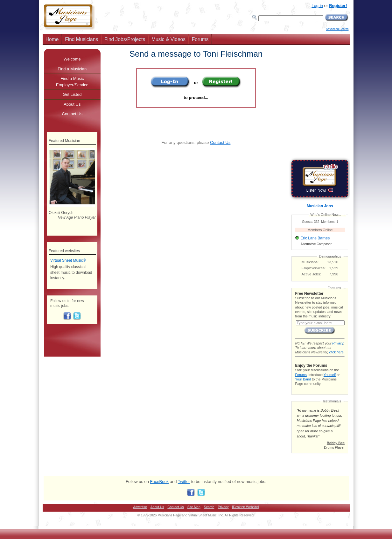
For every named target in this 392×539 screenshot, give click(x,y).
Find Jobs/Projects (125, 39)
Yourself (330, 375)
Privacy (338, 343)
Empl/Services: (314, 268)
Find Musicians (81, 39)
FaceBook (160, 482)
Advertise (140, 507)
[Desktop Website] (245, 507)
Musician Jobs (320, 206)
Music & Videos (168, 39)
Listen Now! (320, 190)
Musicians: (310, 262)
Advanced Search (337, 29)
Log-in (317, 6)
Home (52, 39)
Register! (338, 6)
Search (209, 507)
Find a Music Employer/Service (72, 82)
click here (336, 352)
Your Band (303, 379)
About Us (72, 104)
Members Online (320, 230)
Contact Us (220, 142)
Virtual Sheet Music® (68, 260)
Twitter (184, 482)
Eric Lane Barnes (315, 238)
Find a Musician (72, 69)
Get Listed (72, 94)
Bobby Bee (336, 443)
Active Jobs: (311, 274)
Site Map (194, 507)
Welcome (72, 59)
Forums (200, 39)
